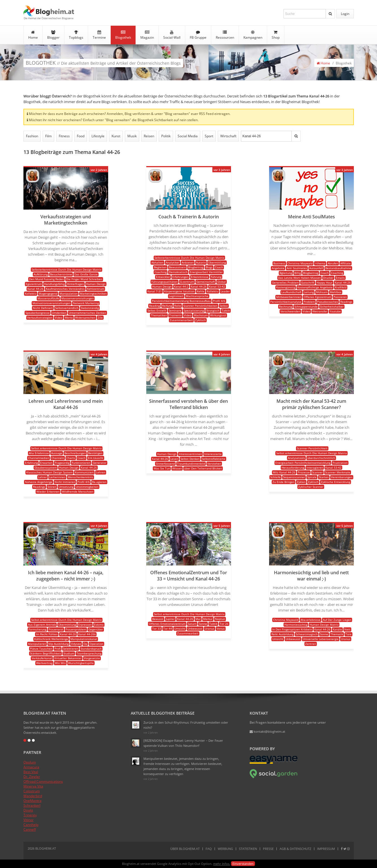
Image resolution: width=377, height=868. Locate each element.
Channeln (58, 458)
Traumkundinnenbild (191, 464)
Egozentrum (34, 284)
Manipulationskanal (84, 639)
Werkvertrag (44, 663)
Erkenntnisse (200, 277)
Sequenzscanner (294, 477)
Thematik (337, 634)
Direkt (28, 810)
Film (48, 136)
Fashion (32, 136)
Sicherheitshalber (332, 306)
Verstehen (214, 464)
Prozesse (304, 472)
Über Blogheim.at (185, 849)
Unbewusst (195, 628)
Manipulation (69, 293)
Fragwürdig (62, 463)
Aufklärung (41, 274)
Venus (221, 628)
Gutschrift (308, 282)
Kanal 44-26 (35, 289)
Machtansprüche (197, 296)
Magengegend (48, 293)
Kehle (201, 291)
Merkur (208, 619)
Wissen (177, 468)
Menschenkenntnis (80, 477)
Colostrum (32, 791)
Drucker (328, 278)
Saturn (192, 624)
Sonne (203, 624)
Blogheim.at (49, 11)
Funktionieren (81, 463)
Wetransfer (320, 311)
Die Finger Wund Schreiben (84, 279)
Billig (298, 273)
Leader (225, 291)
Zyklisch (201, 320)
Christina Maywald (300, 263)
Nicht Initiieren (65, 482)
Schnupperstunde (306, 306)
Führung (216, 277)
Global (222, 282)
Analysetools (296, 458)
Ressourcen (225, 35)
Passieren (340, 297)
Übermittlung (217, 262)
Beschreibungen (75, 453)
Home (33, 35)
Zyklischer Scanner (311, 487)
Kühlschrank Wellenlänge (51, 639)
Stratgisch (213, 310)
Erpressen (85, 625)
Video (59, 317)
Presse (268, 849)
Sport (209, 136)
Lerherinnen (57, 477)
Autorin (201, 262)
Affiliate (346, 263)
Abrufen (333, 263)
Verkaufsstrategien (40, 317)
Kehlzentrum (96, 289)
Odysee (76, 644)
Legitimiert (176, 296)
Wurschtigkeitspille (81, 663)
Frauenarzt (56, 629)
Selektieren (71, 649)
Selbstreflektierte (214, 459)
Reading (154, 306)
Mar (198, 619)
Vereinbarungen (342, 477)
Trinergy (30, 815)
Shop (276, 35)
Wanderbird (33, 796)
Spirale (312, 477)
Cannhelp (31, 825)
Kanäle (337, 629)
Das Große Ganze (86, 274)
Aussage (57, 453)
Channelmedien (39, 458)
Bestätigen (95, 453)
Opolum (30, 762)
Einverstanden (243, 864)
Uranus (210, 628)
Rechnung (286, 306)
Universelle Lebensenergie (321, 639)
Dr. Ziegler (32, 777)
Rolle (178, 306)
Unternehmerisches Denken (87, 313)
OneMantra (32, 801)
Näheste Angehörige (39, 482)
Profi (58, 649)
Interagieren (315, 467)
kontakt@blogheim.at (267, 731)
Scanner (317, 472)
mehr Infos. (222, 864)
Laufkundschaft (291, 292)
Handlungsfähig (54, 284)
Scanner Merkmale (338, 472)
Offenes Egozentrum (317, 297)
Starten (324, 477)
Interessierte (213, 454)
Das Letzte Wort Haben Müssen (299, 278)
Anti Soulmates (297, 268)
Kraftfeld (341, 287)
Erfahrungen (180, 277)
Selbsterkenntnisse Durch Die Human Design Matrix (67, 269)
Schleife (275, 477)
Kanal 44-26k (87, 634)
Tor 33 (157, 628)
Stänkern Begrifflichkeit (45, 653)
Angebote (278, 268)
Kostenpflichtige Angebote (315, 287)
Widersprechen (85, 317)
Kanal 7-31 (155, 291)
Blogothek (123, 35)
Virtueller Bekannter (68, 658)
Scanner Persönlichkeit (312, 448)
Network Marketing (86, 303)
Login (345, 14)
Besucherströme (61, 274)
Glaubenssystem (46, 467)
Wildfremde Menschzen (78, 491)
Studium (69, 653)
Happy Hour (324, 282)
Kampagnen (253, 35)
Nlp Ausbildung (58, 644)
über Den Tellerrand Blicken (203, 468)
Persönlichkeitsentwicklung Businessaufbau (181, 301)
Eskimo (99, 625)
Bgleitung (286, 273)
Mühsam (322, 292)
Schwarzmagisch (307, 634)
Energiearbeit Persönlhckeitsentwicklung (303, 463)
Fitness (64, 136)
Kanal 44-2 (181, 286)
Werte (69, 317)
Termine (99, 35)
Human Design (96, 284)
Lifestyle (98, 136)
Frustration (340, 463)
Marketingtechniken (93, 293)
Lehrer (43, 477)
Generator (100, 463)
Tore (348, 634)
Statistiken (248, 849)
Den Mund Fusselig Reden (46, 279)
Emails (340, 278)
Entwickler (163, 277)
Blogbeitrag (196, 267)
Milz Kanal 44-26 (284, 472)
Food (81, 136)
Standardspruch (91, 649)
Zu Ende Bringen (284, 482)
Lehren (101, 472)
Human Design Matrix (324, 625)
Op (85, 644)
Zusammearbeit (188, 633)
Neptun (220, 619)
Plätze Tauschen (41, 649)
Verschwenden (290, 311)
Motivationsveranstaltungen (52, 303)
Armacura (31, 767)
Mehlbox (336, 292)
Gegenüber (96, 629)
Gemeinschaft (206, 282)
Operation (96, 644)
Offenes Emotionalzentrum (167, 624)
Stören (52, 487)
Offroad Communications (43, 781)
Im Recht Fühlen (47, 634)
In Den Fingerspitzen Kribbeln (292, 629)
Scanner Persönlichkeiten (200, 306)
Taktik (226, 310)
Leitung (309, 292)
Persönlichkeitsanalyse (286, 302)
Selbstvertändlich (67, 308)
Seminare (175, 310)
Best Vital (31, 772)
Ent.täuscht (96, 458)
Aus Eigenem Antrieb (42, 625)
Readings (346, 302)
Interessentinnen (190, 454)
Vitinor (29, 820)
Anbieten (188, 262)
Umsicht (180, 628)
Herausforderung (293, 467)
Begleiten (160, 267)
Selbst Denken (190, 459)
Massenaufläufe (48, 298)
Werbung (225, 849)
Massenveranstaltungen (78, 298)
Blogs (209, 267)
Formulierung (37, 629)
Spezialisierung (194, 310)
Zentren (311, 644)
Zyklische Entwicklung (335, 482)
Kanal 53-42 (217, 286)
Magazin (147, 35)
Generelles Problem (285, 282)
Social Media (188, 136)
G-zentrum (187, 282)
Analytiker (173, 262)
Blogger (53, 35)
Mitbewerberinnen (289, 297)
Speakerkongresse (38, 313)
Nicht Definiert (43, 308)
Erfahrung (31, 463)
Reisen (149, 136)
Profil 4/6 (219, 301)
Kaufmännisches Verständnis (65, 289)
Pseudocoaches (328, 302)
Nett (347, 629)
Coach (219, 267)
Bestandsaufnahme (338, 268)
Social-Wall (172, 35)
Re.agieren (99, 482)
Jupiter (170, 619)
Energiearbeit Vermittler (206, 272)
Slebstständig (90, 308)
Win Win (60, 663)
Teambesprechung (89, 653)
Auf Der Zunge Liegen (337, 620)
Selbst (224, 306)
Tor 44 (168, 628)
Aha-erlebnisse (310, 620)
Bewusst (158, 619)
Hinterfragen (75, 284)
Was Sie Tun (162, 468)
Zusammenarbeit (181, 320)
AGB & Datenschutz (295, 849)
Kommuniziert (84, 472)
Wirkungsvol (218, 315)
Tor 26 (224, 624)
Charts (71, 458)
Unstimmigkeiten (87, 487)
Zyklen (301, 482)
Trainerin (175, 315)
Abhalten (157, 262)
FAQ (209, 849)
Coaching (161, 272)
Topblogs (76, 35)
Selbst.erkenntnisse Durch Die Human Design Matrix (66, 448)
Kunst (116, 136)
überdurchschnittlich (321, 458)
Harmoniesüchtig (296, 625)
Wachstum (201, 315)
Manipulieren (37, 644)
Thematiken (159, 315)
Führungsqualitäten (164, 282)
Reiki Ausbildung (282, 634)
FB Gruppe (198, 35)
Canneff (30, 829)
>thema (320, 263)
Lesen (174, 459)
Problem (309, 302)
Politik (166, 136)
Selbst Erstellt (157, 310)
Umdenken (59, 313)
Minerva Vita (33, 786)
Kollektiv (31, 293)
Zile (100, 317)
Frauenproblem (76, 629)
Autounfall (316, 268)
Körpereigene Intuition (179, 291)
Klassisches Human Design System (49, 472)
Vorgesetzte (92, 658)
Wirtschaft (228, 136)
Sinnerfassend (165, 464)
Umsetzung (66, 487)
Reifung (167, 306)
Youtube (335, 311)
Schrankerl (32, 805)
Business (279, 263)
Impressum (326, 849)
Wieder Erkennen (48, 491)
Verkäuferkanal (42, 658)
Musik (132, 136)
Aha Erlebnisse (39, 453)
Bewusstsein (177, 267)
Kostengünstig (286, 287)
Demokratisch (178, 272)
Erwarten (46, 463)
